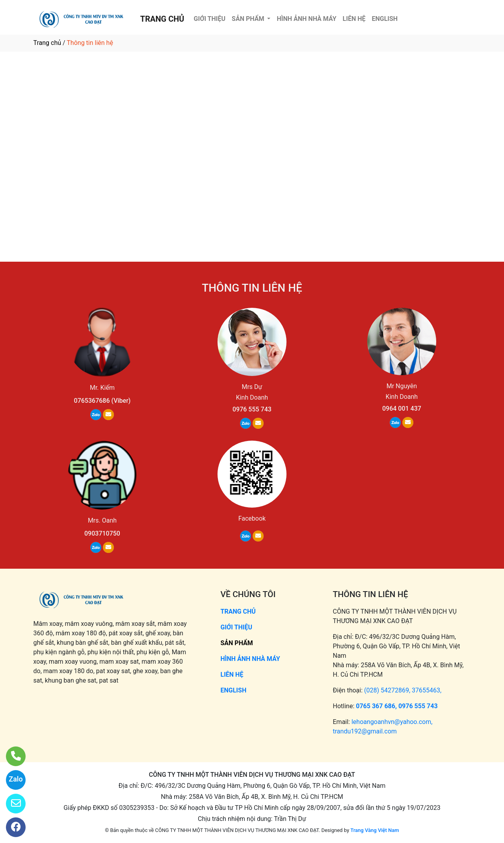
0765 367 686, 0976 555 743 (397, 706)
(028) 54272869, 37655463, (403, 690)
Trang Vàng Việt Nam (375, 830)
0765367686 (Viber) (102, 401)
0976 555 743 (252, 409)
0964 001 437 (402, 408)
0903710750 (102, 533)
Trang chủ (47, 43)
